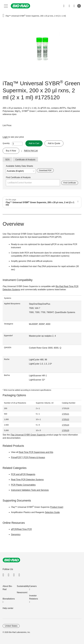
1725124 (65, 425)
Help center (8, 608)
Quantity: (6, 143)
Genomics (16, 534)
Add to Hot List (31, 151)
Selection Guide (52, 512)
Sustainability (23, 586)
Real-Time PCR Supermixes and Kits (36, 452)
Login (6, 137)
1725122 (65, 419)
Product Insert (57, 507)
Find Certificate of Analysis (18, 177)
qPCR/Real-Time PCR (21, 529)
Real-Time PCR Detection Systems (27, 480)
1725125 (65, 430)
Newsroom (22, 592)
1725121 (65, 414)
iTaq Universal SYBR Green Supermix (28, 435)
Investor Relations (34, 597)
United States (11, 626)
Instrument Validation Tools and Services (30, 490)
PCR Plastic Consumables (23, 485)
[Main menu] (6, 6)
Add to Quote (54, 143)
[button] (3, 16)
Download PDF (45, 170)
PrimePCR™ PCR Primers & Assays (28, 457)
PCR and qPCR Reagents (23, 474)
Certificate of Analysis (25, 160)
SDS (7, 160)
